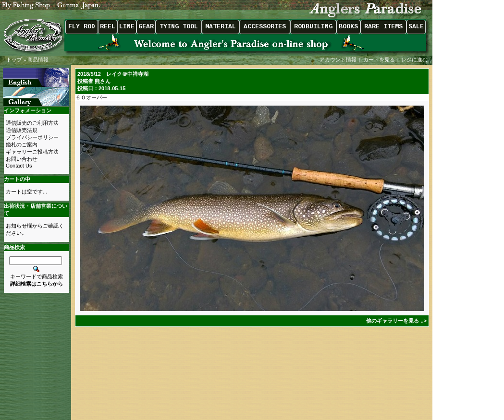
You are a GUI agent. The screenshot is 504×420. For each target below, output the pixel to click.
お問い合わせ (22, 159)
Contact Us (19, 166)
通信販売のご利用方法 (32, 123)
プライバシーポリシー (32, 137)
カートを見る (379, 60)
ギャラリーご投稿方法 (32, 152)
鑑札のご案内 (22, 144)
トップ (14, 60)
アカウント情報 (338, 60)
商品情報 (38, 60)
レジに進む (415, 60)
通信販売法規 (22, 130)
